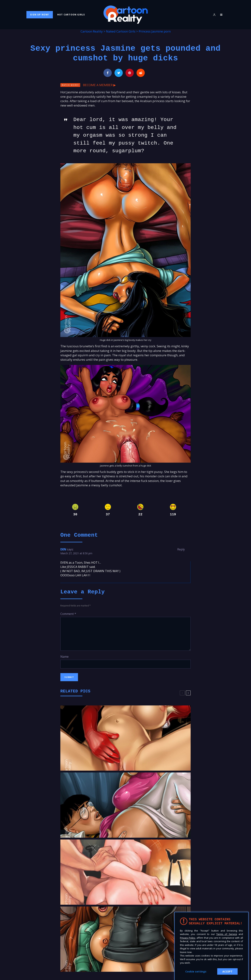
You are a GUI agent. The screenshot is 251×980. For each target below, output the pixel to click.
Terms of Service (227, 934)
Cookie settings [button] (196, 971)
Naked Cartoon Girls (121, 31)
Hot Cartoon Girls (71, 15)
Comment (68, 614)
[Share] (108, 73)
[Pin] (130, 73)
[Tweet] (119, 73)
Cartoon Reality (92, 31)
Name (64, 657)
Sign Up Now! (40, 15)
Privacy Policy (188, 938)
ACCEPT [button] (227, 971)
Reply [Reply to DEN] (181, 549)
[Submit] (141, 73)
